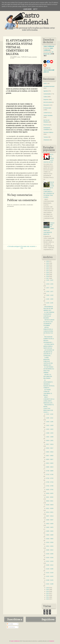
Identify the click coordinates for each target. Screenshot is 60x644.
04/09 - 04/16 (50, 531)
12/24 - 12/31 (50, 284)
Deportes (46, 100)
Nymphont (52, 641)
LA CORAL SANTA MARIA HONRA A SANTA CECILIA (49, 346)
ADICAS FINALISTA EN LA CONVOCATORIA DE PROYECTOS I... (48, 331)
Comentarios (11, 627)
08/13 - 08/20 (50, 463)
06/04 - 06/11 (50, 501)
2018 (48, 276)
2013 (48, 593)
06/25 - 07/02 (50, 490)
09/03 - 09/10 (50, 452)
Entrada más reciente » (29, 246)
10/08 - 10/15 (50, 433)
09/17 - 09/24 (50, 444)
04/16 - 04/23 (50, 527)
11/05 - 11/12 (50, 418)
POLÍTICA (46, 125)
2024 (48, 265)
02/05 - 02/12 (50, 565)
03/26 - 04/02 (50, 539)
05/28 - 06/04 (50, 505)
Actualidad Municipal (49, 86)
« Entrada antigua (13, 246)
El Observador (47, 108)
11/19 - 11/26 (50, 303)
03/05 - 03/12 (50, 550)
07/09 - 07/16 (50, 482)
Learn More (27, 9)
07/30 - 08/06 (50, 471)
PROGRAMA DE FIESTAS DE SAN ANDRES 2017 (48, 309)
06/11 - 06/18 (50, 497)
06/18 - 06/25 (50, 493)
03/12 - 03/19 (50, 546)
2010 (48, 599)
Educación (46, 105)
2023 (48, 267)
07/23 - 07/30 (50, 474)
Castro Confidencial (30, 18)
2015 (48, 590)
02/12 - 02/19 (50, 561)
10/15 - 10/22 (50, 429)
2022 (48, 269)
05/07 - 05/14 (50, 516)
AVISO (45, 84)
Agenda (46, 91)
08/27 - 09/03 (50, 456)
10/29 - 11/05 (50, 422)
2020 (48, 273)
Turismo (46, 137)
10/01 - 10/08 (50, 437)
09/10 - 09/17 (50, 448)
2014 (48, 592)
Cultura (19, 57)
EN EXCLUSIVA (48, 102)
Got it (35, 9)
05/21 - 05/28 (50, 508)
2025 (48, 263)
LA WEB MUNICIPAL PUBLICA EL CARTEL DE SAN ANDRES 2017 (48, 361)
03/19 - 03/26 (50, 542)
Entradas (10, 624)
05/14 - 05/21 (50, 512)
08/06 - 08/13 (50, 467)
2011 (48, 597)
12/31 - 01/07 (50, 280)
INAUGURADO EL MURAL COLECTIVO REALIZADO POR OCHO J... (49, 408)
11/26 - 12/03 (50, 299)
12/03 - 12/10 (50, 295)
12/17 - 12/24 (50, 288)
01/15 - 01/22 (50, 576)
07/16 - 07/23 (50, 478)
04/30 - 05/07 (50, 520)
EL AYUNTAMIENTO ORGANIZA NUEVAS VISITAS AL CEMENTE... (49, 384)
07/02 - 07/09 (50, 486)
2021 (48, 271)
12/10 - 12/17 (50, 291)
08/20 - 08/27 (50, 459)
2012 (48, 595)
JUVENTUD (47, 113)
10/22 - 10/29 (50, 425)
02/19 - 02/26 (50, 558)
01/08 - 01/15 (50, 580)
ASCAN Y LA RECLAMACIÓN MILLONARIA (48, 376)
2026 (48, 261)
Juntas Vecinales (48, 115)
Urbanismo (46, 140)
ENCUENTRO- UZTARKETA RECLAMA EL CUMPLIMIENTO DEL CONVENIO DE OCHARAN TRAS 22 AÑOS (49, 190)
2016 (48, 588)
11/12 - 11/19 (50, 414)
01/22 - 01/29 (50, 573)
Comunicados (47, 94)
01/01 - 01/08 (50, 584)
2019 (48, 275)
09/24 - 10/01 (50, 441)
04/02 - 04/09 (50, 535)
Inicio (21, 247)
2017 (48, 278)
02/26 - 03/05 (50, 554)
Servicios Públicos (48, 132)
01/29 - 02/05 (50, 569)
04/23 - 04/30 (50, 524)
